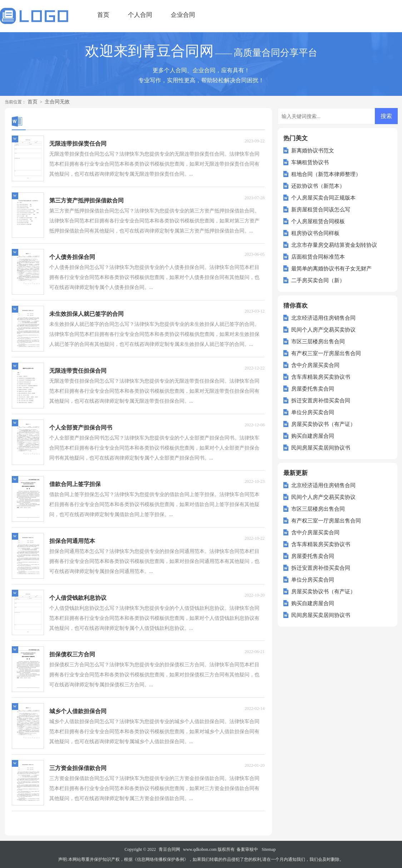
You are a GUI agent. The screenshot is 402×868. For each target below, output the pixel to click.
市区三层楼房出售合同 (318, 342)
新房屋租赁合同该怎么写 (321, 210)
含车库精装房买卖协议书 (321, 377)
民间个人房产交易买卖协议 (323, 330)
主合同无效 (57, 102)
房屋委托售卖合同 (313, 389)
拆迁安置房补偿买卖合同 (321, 401)
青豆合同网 (169, 849)
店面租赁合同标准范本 (318, 257)
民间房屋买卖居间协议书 (321, 448)
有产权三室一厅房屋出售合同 (326, 353)
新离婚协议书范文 (313, 151)
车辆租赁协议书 (310, 162)
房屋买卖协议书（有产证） (323, 424)
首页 (103, 15)
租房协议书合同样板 (315, 233)
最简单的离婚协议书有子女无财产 (331, 269)
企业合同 (183, 15)
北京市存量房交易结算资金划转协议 (334, 245)
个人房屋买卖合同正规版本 (323, 198)
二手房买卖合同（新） (318, 280)
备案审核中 (247, 849)
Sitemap (269, 849)
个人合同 (140, 15)
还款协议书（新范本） (318, 186)
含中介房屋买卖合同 (315, 365)
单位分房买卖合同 (313, 412)
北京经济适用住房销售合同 (323, 318)
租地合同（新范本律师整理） (326, 174)
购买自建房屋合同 (313, 436)
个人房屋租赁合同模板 (318, 221)
